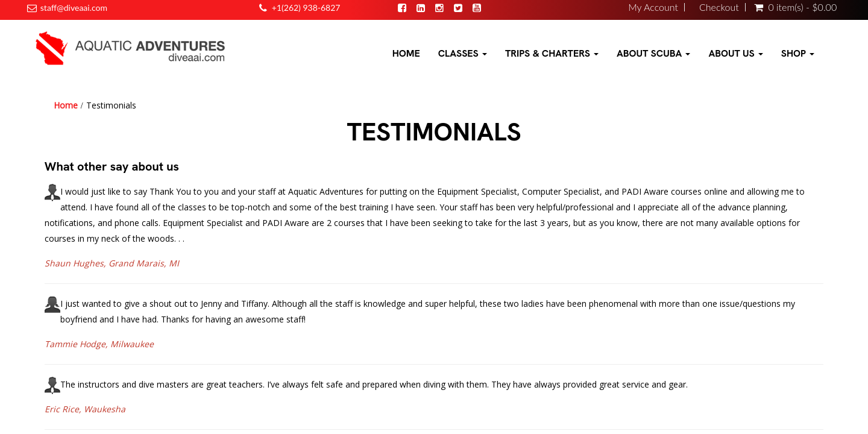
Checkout (719, 7)
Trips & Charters (552, 53)
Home (406, 53)
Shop (798, 53)
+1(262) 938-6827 (306, 8)
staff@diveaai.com (74, 8)
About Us (735, 53)
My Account (653, 7)
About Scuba (653, 53)
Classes (463, 53)
